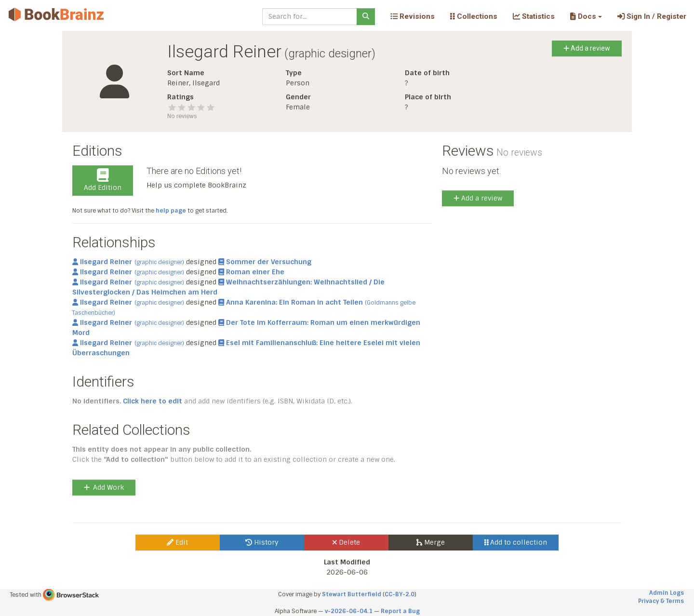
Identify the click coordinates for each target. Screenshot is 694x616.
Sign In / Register (652, 16)
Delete (346, 542)
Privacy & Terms (661, 601)
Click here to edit (153, 401)
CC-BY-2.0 (400, 594)
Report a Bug (400, 611)
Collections (474, 16)
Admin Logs (667, 593)
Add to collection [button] (516, 542)
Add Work (104, 487)
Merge (431, 542)
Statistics (534, 16)
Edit (177, 542)
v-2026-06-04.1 (349, 611)
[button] (586, 16)
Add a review (587, 48)
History (262, 542)
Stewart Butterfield (352, 594)
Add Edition (103, 180)
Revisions (413, 16)
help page (171, 211)
